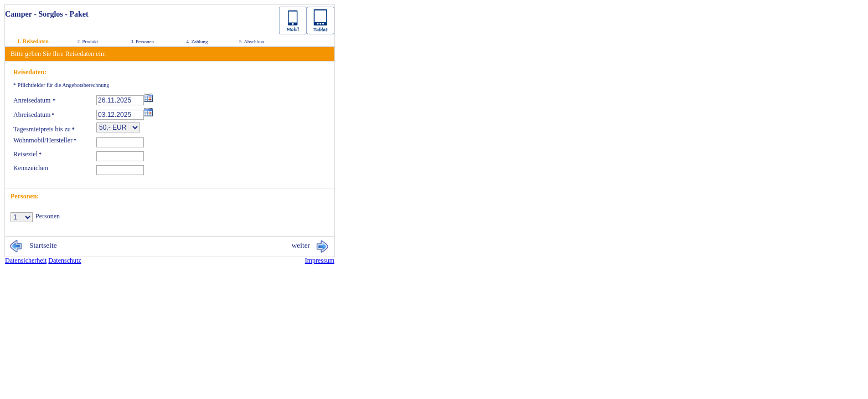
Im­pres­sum (320, 260)
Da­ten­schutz (64, 260)
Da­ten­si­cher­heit (26, 260)
